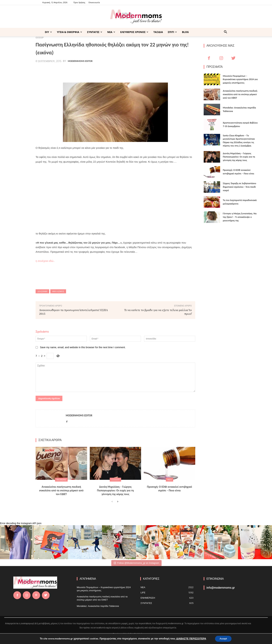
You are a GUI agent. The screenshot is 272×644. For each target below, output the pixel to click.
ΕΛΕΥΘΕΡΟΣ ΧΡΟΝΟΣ (134, 32)
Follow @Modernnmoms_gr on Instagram (136, 563)
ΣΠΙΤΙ (172, 32)
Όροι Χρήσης (79, 2)
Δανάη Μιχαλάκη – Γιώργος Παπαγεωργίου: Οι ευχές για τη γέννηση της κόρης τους (115, 490)
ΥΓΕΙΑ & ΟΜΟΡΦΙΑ (69, 32)
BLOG (185, 32)
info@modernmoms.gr (221, 588)
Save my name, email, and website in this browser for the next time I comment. (83, 347)
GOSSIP (115, 480)
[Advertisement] (115, 193)
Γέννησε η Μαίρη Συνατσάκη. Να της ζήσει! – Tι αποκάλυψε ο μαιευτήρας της (240, 217)
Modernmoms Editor (80, 61)
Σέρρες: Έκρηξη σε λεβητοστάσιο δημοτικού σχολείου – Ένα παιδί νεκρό (239, 187)
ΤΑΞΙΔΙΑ (158, 32)
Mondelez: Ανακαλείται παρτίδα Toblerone (98, 606)
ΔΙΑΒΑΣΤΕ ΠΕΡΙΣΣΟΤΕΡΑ (190, 638)
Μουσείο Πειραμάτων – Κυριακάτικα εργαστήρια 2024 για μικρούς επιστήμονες (240, 79)
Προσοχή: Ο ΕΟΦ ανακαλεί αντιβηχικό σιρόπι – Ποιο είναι (170, 489)
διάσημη (42, 291)
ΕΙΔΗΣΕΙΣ (61, 480)
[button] (225, 32)
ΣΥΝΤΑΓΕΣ (95, 32)
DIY (48, 32)
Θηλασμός (58, 291)
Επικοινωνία (94, 2)
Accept (223, 638)
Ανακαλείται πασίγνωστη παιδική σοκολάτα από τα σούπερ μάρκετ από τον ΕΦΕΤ (61, 490)
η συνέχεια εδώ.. (45, 261)
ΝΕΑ (111, 32)
